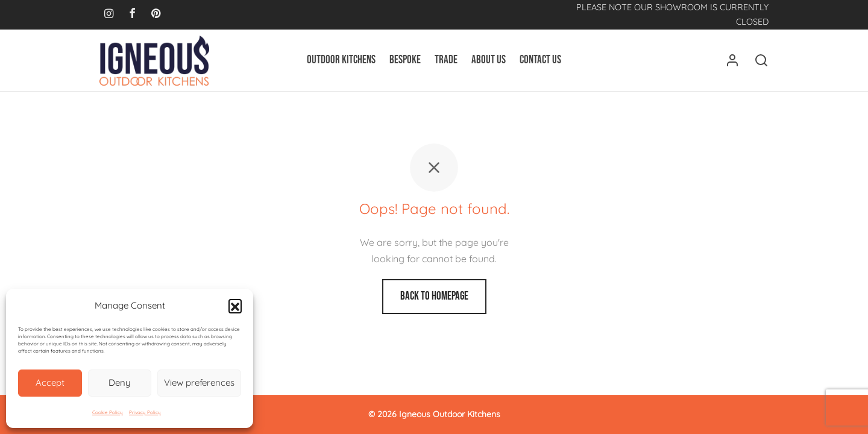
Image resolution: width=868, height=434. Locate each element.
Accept (50, 382)
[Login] (732, 60)
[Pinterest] (156, 14)
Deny (120, 382)
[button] (235, 306)
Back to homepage (434, 297)
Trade (446, 60)
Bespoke (405, 60)
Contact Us (540, 60)
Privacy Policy (145, 412)
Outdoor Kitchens (341, 60)
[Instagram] (109, 14)
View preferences (199, 382)
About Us (489, 60)
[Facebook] (132, 14)
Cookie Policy (108, 412)
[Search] (761, 60)
